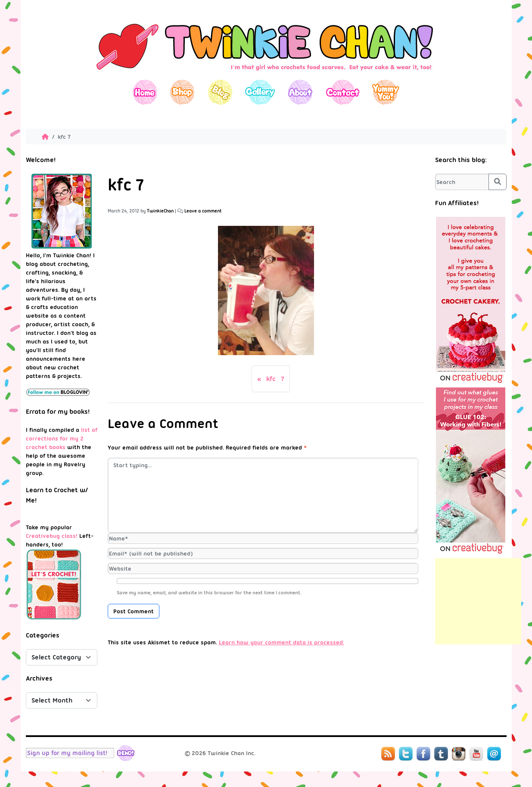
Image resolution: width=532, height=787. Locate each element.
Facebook (423, 754)
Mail (494, 754)
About (300, 92)
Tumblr (441, 754)
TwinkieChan (160, 211)
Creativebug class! (52, 536)
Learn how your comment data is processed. (282, 642)
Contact (342, 92)
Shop (182, 92)
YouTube (476, 754)
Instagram (459, 754)
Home (145, 92)
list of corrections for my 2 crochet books (62, 438)
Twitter (406, 754)
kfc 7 (275, 379)
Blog (220, 92)
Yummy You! (386, 92)
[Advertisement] (478, 601)
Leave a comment (203, 211)
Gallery (260, 92)
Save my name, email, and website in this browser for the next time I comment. (209, 593)
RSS (388, 754)
